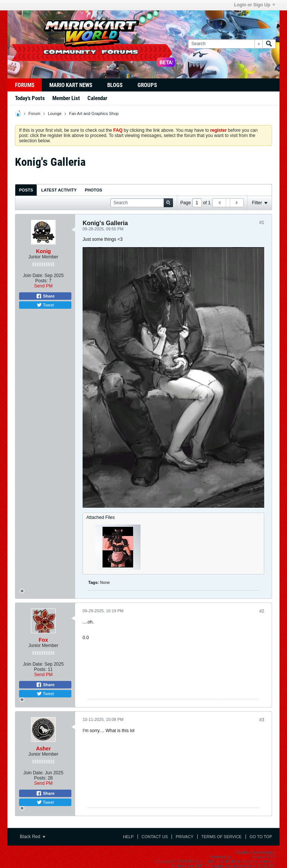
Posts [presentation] (26, 190)
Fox (44, 640)
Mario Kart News (71, 85)
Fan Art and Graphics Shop (94, 113)
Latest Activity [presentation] (59, 190)
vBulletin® (241, 857)
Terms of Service (222, 837)
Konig (43, 251)
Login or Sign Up (254, 5)
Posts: (41, 281)
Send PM (43, 286)
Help (128, 837)
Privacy (184, 837)
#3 (262, 720)
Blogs (115, 85)
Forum (34, 113)
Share (45, 296)
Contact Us (155, 837)
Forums (25, 85)
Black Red (33, 837)
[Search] (225, 44)
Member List (66, 98)
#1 (262, 223)
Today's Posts (30, 98)
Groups (147, 85)
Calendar (97, 98)
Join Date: (33, 276)
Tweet (45, 305)
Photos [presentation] (93, 190)
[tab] (26, 190)
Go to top (261, 837)
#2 (262, 611)
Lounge (55, 113)
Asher (43, 749)
